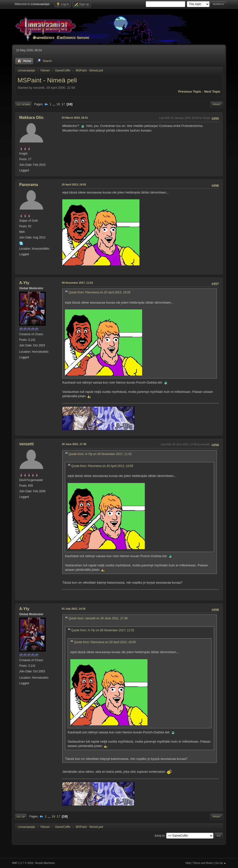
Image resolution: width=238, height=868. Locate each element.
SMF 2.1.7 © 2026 (23, 863)
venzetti (27, 444)
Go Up (21, 817)
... (54, 104)
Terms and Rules (203, 863)
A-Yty (24, 283)
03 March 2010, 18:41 (75, 118)
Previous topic (190, 92)
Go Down (23, 105)
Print (217, 105)
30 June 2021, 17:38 (74, 444)
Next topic (212, 92)
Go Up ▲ (221, 863)
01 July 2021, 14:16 (74, 609)
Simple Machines (45, 863)
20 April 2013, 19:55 (74, 184)
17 (63, 104)
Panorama (29, 185)
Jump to (160, 836)
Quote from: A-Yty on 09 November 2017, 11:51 (100, 454)
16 (58, 104)
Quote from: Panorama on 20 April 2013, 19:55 (100, 292)
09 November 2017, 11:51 (77, 283)
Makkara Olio (31, 118)
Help (188, 863)
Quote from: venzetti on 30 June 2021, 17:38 (98, 618)
